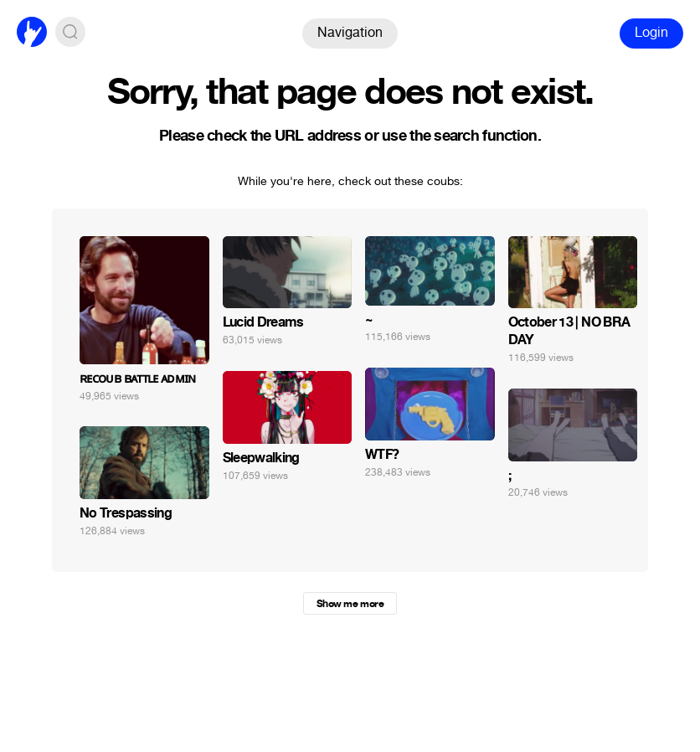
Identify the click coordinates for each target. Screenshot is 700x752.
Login (651, 32)
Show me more (350, 604)
